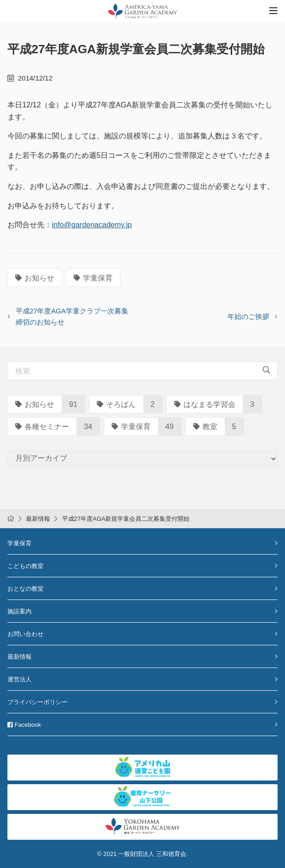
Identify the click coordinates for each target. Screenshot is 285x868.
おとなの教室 (25, 589)
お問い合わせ (25, 634)
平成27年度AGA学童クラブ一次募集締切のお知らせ (72, 316)
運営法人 (19, 679)
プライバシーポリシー (38, 702)
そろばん (116, 404)
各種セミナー (42, 427)
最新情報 (38, 519)
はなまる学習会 (205, 404)
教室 (205, 427)
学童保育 (93, 278)
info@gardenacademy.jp (92, 225)
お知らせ (35, 278)
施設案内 (19, 611)
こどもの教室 (25, 566)
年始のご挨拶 (248, 316)
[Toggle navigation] (273, 11)
